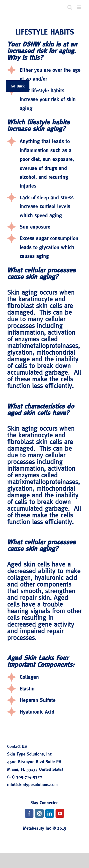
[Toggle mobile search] (70, 7)
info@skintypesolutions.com (32, 784)
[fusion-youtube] (60, 813)
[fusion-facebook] (29, 813)
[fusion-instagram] (39, 813)
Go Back (18, 86)
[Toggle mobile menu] (79, 7)
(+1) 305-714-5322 (25, 777)
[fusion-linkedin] (50, 813)
